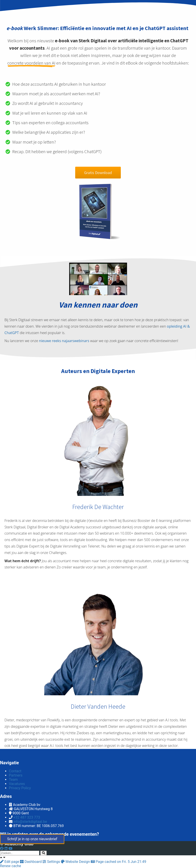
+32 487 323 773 (27, 817)
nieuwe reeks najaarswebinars (64, 341)
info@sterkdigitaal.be (30, 822)
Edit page (10, 862)
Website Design (76, 862)
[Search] (43, 853)
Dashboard (31, 862)
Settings (52, 862)
